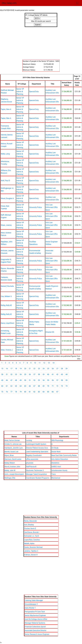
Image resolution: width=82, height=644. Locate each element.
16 (7, 369)
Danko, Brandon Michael (33, 547)
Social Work (56, 452)
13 (49, 363)
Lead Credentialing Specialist (37, 452)
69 (44, 386)
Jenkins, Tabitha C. (31, 551)
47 (11, 380)
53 (39, 380)
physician (30, 463)
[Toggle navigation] (77, 3)
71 (53, 386)
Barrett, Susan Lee (11, 452)
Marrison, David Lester (13, 459)
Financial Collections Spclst (35, 627)
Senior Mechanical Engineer (35, 615)
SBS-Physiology (57, 440)
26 (53, 369)
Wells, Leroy (5, 154)
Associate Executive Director (36, 630)
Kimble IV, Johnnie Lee (13, 444)
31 (7, 374)
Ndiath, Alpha (29, 543)
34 (21, 374)
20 (25, 369)
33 (16, 374)
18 (16, 369)
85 (48, 392)
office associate (32, 459)
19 (21, 369)
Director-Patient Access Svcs (37, 448)
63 (16, 386)
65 (25, 386)
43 (62, 374)
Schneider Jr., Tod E (32, 536)
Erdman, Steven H (31, 555)
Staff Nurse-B (31, 467)
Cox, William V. (6, 296)
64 (21, 386)
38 (39, 374)
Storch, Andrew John (12, 467)
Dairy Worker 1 (30, 608)
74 (67, 386)
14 (53, 363)
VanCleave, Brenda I (32, 532)
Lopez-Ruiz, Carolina (32, 540)
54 (44, 380)
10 (35, 363)
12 (44, 363)
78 (16, 392)
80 (25, 392)
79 (21, 392)
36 (30, 374)
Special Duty (34, 92)
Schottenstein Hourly (59, 470)
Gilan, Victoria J (7, 350)
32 (11, 374)
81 (30, 392)
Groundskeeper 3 (31, 604)
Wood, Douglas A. (8, 198)
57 (57, 380)
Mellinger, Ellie (10, 478)
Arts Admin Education (60, 459)
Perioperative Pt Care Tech (35, 612)
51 (30, 380)
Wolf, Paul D (5, 181)
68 (39, 386)
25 (48, 369)
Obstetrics (55, 463)
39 (44, 374)
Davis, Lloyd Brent (8, 323)
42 (57, 374)
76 (7, 392)
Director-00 (50, 332)
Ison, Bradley (29, 525)
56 (53, 380)
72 (57, 386)
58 (62, 380)
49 (21, 380)
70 (48, 386)
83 (39, 392)
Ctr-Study (55, 448)
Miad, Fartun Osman (12, 440)
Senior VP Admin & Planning (20, 92)
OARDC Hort (56, 467)
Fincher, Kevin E (30, 528)
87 (57, 392)
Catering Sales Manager (34, 600)
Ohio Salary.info (9, 3)
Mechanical (56, 478)
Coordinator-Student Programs (38, 478)
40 (48, 374)
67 (34, 386)
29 (67, 369)
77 (11, 392)
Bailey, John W (10, 470)
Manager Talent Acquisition (37, 474)
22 (34, 369)
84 (44, 392)
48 (16, 380)
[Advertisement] (41, 42)
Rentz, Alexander (31, 521)
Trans (54, 474)
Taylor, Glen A (6, 109)
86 (53, 392)
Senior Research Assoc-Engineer (37, 634)
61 (7, 386)
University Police (36, 207)
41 (53, 374)
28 (62, 369)
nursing (29, 440)
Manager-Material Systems (35, 623)
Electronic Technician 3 (35, 470)
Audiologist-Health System (36, 444)
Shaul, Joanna (6, 225)
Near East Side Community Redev (64, 455)
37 (34, 374)
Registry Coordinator (34, 455)
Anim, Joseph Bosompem (14, 474)
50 (25, 380)
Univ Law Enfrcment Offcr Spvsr (52, 207)
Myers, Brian (9, 455)
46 (7, 380)
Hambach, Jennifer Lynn (14, 448)
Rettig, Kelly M (6, 305)
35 (25, 374)
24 (44, 369)
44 (67, 374)
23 (39, 369)
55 (48, 380)
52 (34, 380)
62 (11, 386)
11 (40, 363)
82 (34, 392)
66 (30, 386)
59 (67, 380)
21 (30, 369)
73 (62, 386)
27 (57, 369)
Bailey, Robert (10, 463)
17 (11, 369)
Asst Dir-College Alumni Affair (36, 619)
